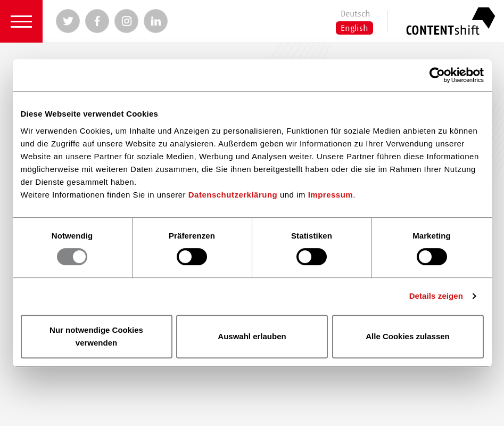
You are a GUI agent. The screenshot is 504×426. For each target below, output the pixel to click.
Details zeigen (436, 296)
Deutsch (356, 14)
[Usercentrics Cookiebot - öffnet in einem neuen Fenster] (437, 75)
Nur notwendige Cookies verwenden (96, 336)
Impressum (331, 195)
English (354, 28)
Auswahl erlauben (252, 336)
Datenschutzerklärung (233, 195)
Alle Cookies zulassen (408, 336)
